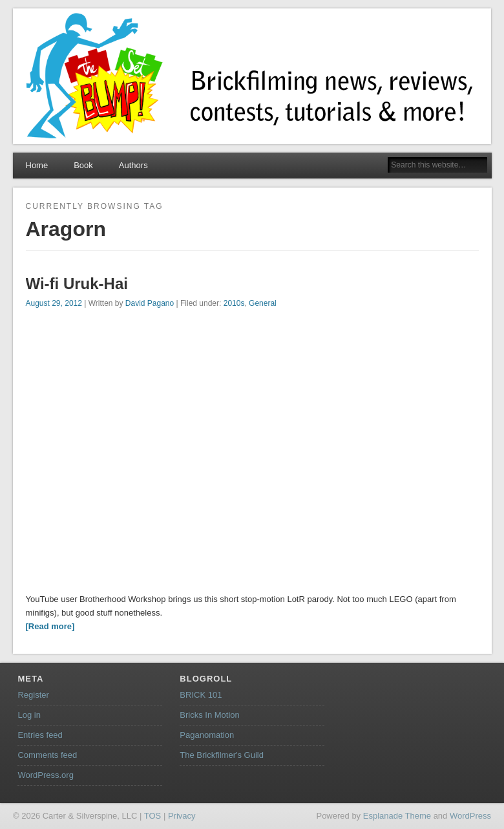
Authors (133, 165)
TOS (153, 816)
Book (83, 165)
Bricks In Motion (209, 715)
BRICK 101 (201, 695)
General (263, 303)
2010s (234, 303)
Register (33, 695)
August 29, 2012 (54, 303)
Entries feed (40, 735)
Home (37, 165)
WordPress (470, 816)
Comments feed (47, 755)
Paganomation (207, 735)
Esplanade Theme (397, 816)
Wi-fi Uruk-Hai (77, 284)
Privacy (182, 816)
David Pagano (150, 303)
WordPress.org (45, 775)
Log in (29, 715)
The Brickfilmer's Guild (222, 755)
